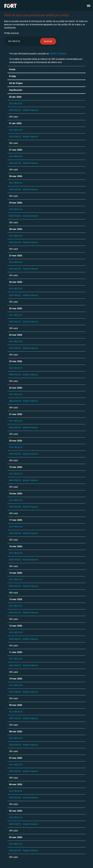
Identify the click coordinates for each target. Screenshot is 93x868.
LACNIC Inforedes (58, 54)
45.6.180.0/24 (16, 104)
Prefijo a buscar (11, 33)
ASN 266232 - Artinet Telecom (23, 110)
